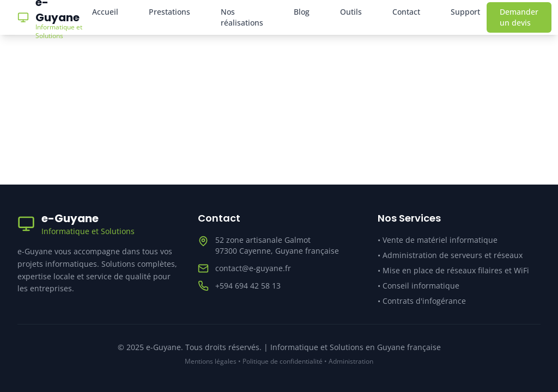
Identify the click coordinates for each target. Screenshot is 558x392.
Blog (302, 12)
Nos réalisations (242, 17)
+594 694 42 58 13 (248, 286)
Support (465, 12)
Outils (351, 12)
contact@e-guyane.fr (253, 268)
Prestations (169, 12)
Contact (406, 12)
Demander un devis (519, 17)
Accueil (105, 12)
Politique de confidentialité (283, 361)
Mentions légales (211, 361)
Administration (351, 361)
